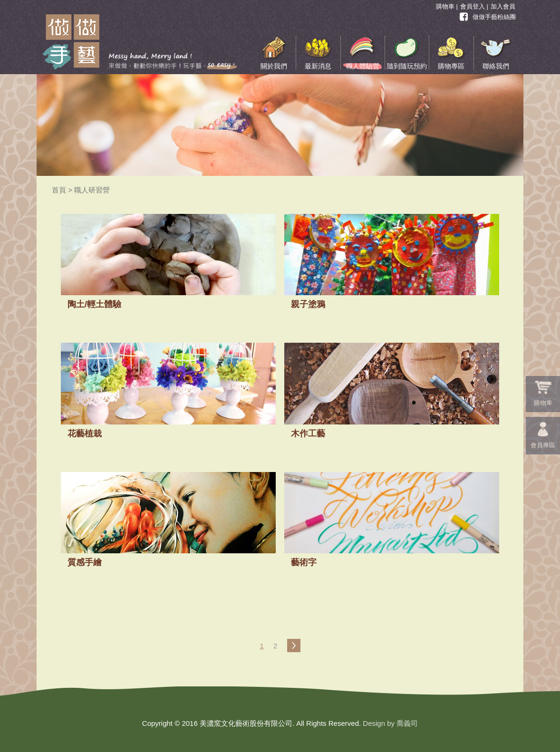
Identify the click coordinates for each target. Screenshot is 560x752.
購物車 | (447, 6)
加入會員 (503, 6)
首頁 (59, 190)
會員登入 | (474, 6)
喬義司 (407, 723)
